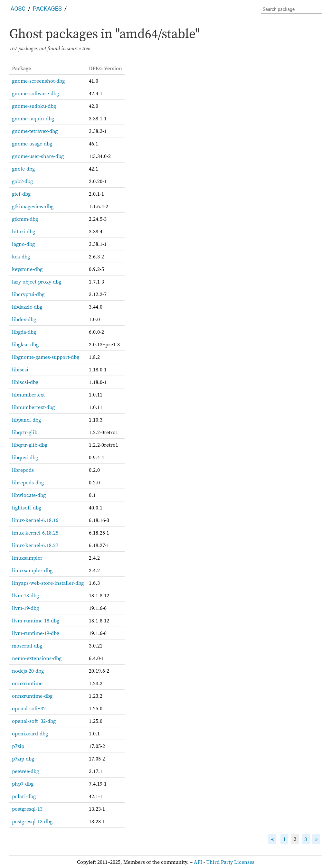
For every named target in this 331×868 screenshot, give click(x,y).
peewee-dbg (25, 771)
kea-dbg (21, 257)
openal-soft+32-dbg (34, 721)
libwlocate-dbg (29, 495)
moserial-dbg (27, 646)
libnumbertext (28, 395)
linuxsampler (27, 558)
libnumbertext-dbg (33, 407)
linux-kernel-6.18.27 (35, 545)
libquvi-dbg (25, 457)
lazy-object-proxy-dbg (37, 282)
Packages (47, 9)
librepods (23, 470)
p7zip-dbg (23, 759)
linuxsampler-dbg (32, 570)
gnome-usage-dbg (32, 144)
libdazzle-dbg (27, 307)
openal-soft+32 (29, 708)
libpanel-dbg (26, 420)
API (198, 862)
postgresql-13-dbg (32, 821)
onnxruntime (27, 683)
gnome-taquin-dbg (33, 118)
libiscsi (20, 369)
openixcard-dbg (30, 733)
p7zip (18, 746)
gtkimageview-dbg (33, 206)
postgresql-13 (27, 809)
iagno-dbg (23, 244)
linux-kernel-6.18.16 (35, 520)
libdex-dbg (24, 319)
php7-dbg (23, 784)
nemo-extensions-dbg (37, 658)
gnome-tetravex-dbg (35, 131)
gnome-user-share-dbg (38, 156)
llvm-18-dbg (25, 595)
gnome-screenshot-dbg (38, 81)
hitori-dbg (24, 231)
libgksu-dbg (25, 344)
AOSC (18, 9)
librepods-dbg (28, 482)
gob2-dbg (22, 181)
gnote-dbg (23, 169)
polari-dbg (24, 796)
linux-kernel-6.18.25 (35, 533)
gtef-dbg (21, 194)
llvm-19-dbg (25, 608)
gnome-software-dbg (35, 93)
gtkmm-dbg (25, 219)
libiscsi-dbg (25, 382)
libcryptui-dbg (28, 294)
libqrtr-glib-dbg (30, 445)
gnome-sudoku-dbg (34, 106)
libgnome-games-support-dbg (46, 357)
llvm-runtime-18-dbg (36, 621)
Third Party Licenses (230, 862)
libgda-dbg (24, 332)
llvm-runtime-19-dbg (36, 633)
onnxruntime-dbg (32, 696)
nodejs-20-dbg (28, 671)
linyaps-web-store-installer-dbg (48, 583)
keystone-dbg (27, 269)
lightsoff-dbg (27, 508)
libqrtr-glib (25, 432)
